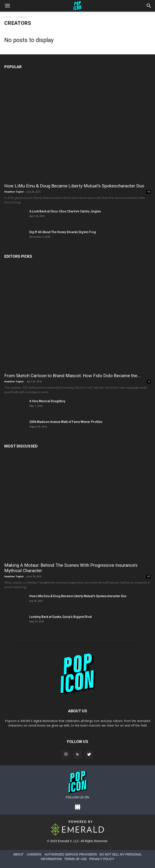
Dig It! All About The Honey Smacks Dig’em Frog (63, 232)
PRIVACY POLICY (102, 859)
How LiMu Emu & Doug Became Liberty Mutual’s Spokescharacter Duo (74, 186)
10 (149, 192)
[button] (149, 6)
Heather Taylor (14, 192)
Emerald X (65, 841)
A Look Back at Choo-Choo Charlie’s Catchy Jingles (65, 211)
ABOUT (18, 854)
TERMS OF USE (76, 859)
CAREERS (34, 854)
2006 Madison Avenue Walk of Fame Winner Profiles (66, 422)
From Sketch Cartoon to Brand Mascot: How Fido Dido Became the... (72, 376)
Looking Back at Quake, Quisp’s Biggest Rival (61, 617)
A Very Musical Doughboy (47, 401)
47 (149, 576)
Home (8, 17)
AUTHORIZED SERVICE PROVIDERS (71, 854)
